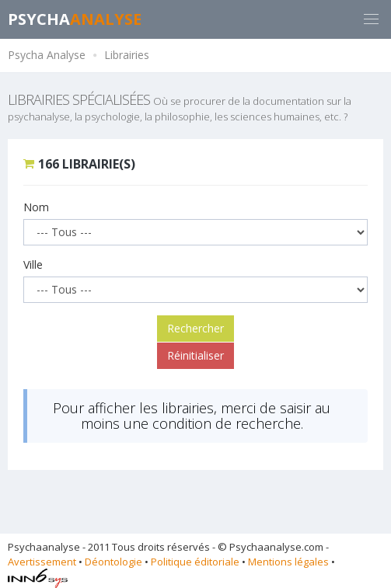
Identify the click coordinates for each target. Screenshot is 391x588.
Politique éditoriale (195, 562)
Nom (36, 207)
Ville (33, 264)
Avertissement (42, 562)
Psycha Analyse (47, 55)
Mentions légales (288, 562)
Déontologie (113, 562)
